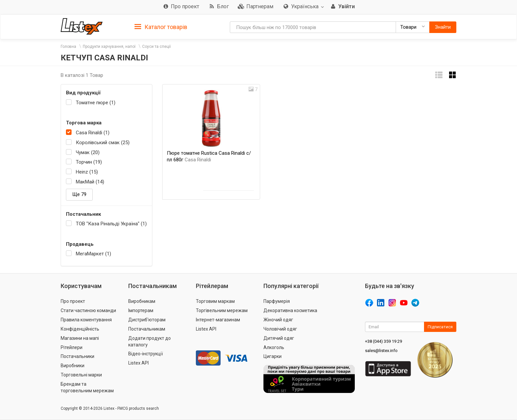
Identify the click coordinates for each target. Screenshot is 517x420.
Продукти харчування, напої (109, 47)
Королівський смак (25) (103, 143)
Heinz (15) (87, 172)
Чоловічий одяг (280, 329)
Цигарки (273, 356)
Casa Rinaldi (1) (93, 133)
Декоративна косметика (290, 310)
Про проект (73, 301)
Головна (68, 47)
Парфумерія (277, 301)
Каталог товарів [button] (161, 27)
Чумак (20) (88, 152)
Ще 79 (79, 194)
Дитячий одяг (279, 338)
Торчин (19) (89, 162)
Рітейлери (72, 347)
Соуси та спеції (156, 47)
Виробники (73, 366)
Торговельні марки (81, 375)
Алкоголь (274, 347)
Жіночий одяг (278, 320)
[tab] (161, 27)
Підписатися (440, 327)
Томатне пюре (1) (96, 103)
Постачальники (77, 356)
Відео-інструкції (146, 354)
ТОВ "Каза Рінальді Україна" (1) (111, 224)
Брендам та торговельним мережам (87, 387)
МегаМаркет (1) (93, 254)
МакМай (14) (90, 182)
